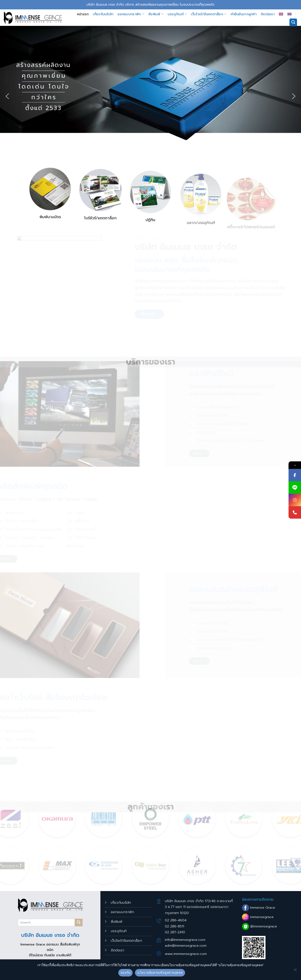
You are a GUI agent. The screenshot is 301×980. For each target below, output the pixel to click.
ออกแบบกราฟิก (131, 14)
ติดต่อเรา (268, 14)
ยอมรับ (125, 973)
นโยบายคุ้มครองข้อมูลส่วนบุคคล (160, 973)
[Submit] (79, 923)
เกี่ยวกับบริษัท (103, 14)
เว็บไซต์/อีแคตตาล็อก (209, 14)
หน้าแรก (83, 14)
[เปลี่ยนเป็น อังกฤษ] (281, 14)
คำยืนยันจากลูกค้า (244, 14)
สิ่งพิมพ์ (156, 14)
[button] (7, 96)
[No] (295, 971)
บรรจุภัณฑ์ (177, 14)
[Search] (293, 22)
